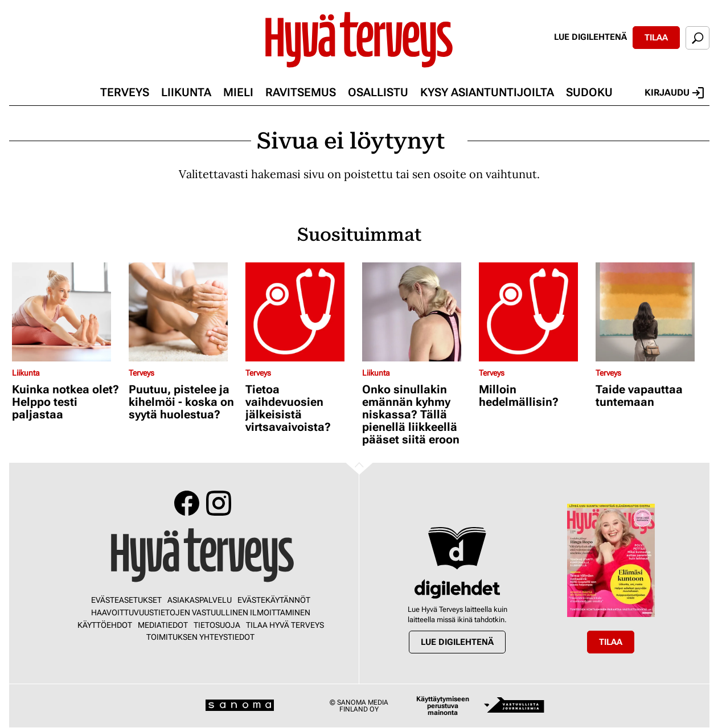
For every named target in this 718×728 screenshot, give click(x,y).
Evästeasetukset (126, 600)
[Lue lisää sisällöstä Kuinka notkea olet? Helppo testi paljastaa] (67, 312)
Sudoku (589, 92)
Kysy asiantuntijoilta (487, 92)
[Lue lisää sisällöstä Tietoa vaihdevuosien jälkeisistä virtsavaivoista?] (301, 312)
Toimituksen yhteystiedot (200, 637)
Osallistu (378, 92)
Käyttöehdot (105, 625)
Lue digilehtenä (590, 37)
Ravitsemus (301, 92)
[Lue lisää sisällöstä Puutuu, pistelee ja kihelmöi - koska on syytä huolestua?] (184, 312)
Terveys (125, 92)
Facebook (187, 503)
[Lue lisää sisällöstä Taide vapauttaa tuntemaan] (651, 312)
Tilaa (656, 38)
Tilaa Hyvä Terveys (285, 625)
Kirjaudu (674, 93)
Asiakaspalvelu (200, 600)
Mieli (238, 92)
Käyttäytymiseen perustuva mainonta (443, 706)
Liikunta (186, 92)
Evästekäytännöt (274, 600)
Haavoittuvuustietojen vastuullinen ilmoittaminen (201, 612)
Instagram (219, 503)
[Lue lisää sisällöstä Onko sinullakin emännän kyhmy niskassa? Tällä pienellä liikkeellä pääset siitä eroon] (418, 312)
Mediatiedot (163, 625)
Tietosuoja (217, 625)
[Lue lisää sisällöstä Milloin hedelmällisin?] (534, 312)
